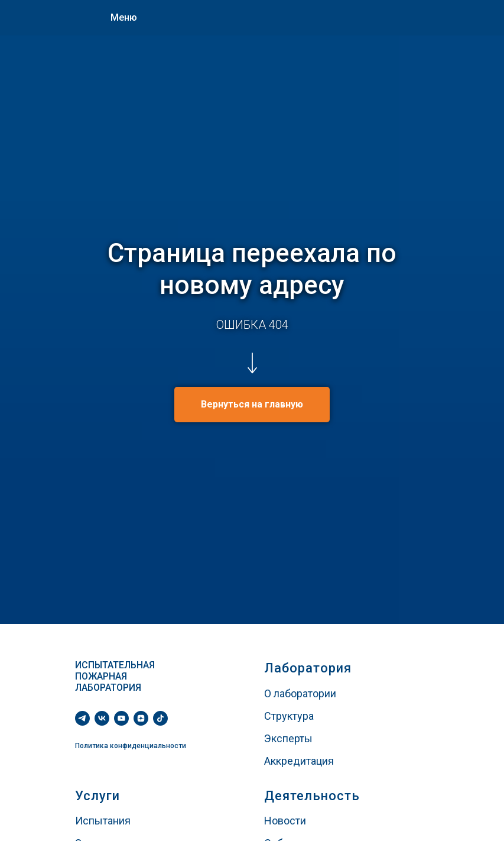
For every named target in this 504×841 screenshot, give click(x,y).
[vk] (102, 718)
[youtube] (121, 718)
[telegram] (82, 718)
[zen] (141, 718)
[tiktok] (160, 718)
